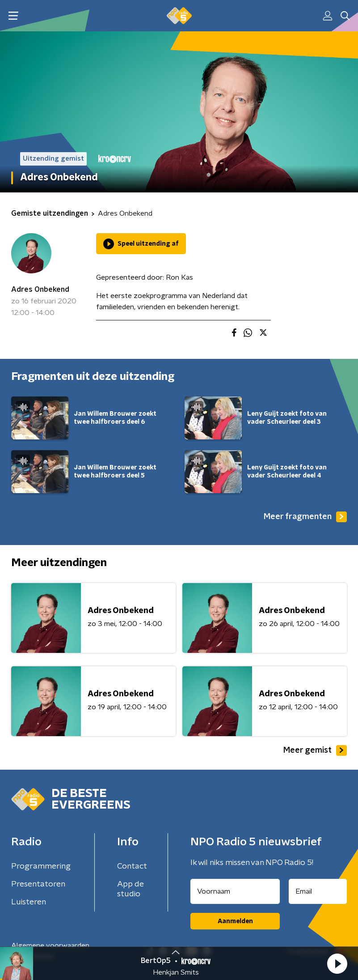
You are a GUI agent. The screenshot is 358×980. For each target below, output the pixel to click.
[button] (337, 963)
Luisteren (29, 902)
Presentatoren (38, 884)
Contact (132, 866)
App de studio (131, 889)
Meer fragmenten (305, 517)
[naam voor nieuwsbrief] (235, 891)
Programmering (41, 866)
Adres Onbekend (40, 290)
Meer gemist (315, 750)
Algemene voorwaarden (50, 946)
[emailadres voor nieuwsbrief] (318, 891)
